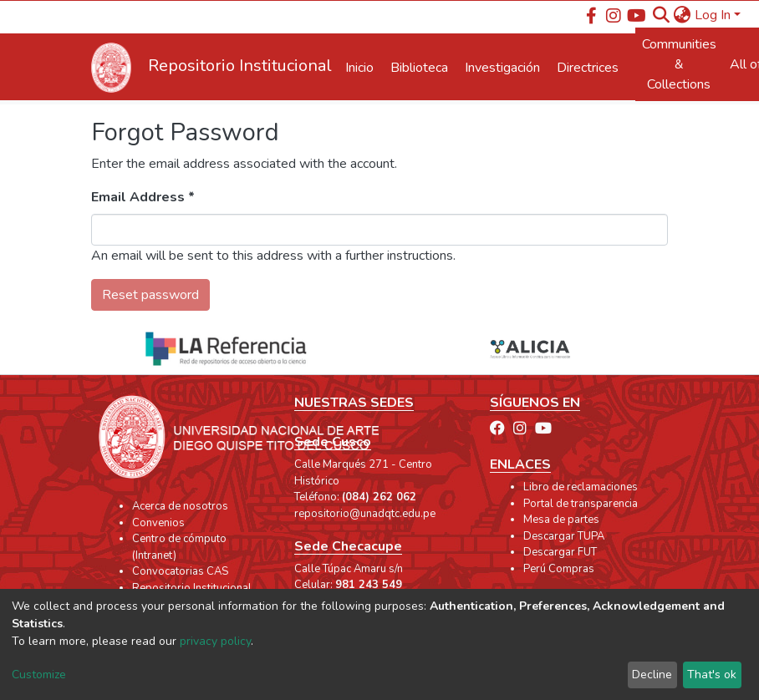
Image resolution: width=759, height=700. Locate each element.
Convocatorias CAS (180, 571)
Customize (39, 675)
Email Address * (143, 197)
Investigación (502, 68)
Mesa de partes (561, 520)
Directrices (588, 68)
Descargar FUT (560, 552)
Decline (652, 675)
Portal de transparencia (581, 504)
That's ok (712, 675)
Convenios (158, 523)
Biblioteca (419, 68)
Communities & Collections (679, 64)
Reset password (150, 295)
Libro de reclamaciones (581, 487)
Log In (713, 15)
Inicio (359, 68)
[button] (683, 15)
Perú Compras (559, 569)
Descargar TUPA (564, 536)
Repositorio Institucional (192, 588)
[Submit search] (662, 15)
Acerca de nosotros (180, 506)
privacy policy (215, 641)
